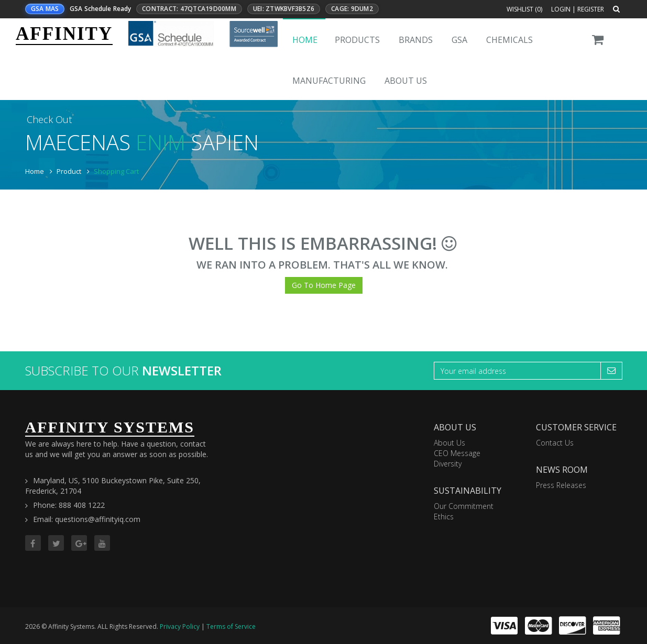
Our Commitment (464, 506)
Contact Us (555, 443)
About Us (406, 81)
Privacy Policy (180, 626)
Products (357, 40)
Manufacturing (329, 81)
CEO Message (457, 453)
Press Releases (561, 485)
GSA (459, 40)
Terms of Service (231, 626)
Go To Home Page (324, 285)
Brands (416, 40)
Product (69, 171)
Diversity (448, 464)
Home (305, 40)
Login (561, 9)
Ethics (444, 517)
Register (591, 9)
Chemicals (509, 40)
